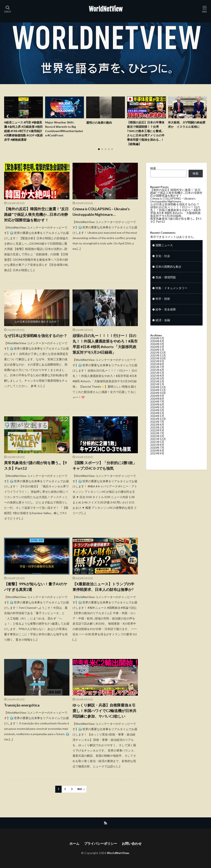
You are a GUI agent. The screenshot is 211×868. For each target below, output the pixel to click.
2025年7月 (157, 374)
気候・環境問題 (166, 285)
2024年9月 (157, 403)
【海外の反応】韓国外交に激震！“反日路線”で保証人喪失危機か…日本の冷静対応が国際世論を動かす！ (36, 214)
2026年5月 (157, 346)
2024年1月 (157, 423)
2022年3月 (157, 443)
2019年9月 (157, 461)
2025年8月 (157, 371)
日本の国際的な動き (169, 274)
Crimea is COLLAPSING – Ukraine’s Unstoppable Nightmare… (101, 212)
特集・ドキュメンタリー (171, 296)
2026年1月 (157, 357)
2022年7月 (157, 441)
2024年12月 (158, 394)
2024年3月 (157, 418)
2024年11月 (158, 397)
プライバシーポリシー (101, 844)
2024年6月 (157, 412)
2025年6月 (157, 377)
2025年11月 (158, 363)
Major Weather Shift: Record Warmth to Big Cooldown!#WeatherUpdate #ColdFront (64, 129)
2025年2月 (157, 389)
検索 (153, 168)
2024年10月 (158, 400)
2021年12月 (158, 446)
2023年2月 (157, 435)
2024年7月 (157, 409)
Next (80, 789)
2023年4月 (157, 432)
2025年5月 (157, 380)
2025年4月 (157, 383)
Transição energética (22, 705)
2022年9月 (157, 438)
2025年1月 (157, 392)
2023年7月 (157, 429)
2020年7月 (157, 455)
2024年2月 (157, 420)
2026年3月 (157, 351)
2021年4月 (157, 452)
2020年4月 (157, 458)
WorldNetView (106, 9)
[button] (8, 116)
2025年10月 (158, 366)
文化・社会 (163, 263)
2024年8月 (157, 406)
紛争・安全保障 (166, 317)
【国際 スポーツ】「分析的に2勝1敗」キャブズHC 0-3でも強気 (105, 465)
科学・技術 (163, 306)
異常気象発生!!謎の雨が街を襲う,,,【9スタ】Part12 (35, 465)
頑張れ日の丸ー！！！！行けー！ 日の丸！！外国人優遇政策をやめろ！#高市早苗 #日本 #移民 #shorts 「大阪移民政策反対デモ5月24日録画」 (105, 344)
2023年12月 (158, 426)
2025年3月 (157, 386)
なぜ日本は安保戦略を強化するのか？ (36, 336)
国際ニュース (164, 253)
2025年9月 (157, 369)
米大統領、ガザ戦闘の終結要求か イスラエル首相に (187, 125)
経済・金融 (163, 328)
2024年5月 (157, 415)
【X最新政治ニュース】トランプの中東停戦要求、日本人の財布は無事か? (103, 587)
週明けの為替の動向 (99, 123)
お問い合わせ (132, 844)
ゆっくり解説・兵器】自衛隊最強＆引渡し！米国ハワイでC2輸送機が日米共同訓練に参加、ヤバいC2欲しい (104, 711)
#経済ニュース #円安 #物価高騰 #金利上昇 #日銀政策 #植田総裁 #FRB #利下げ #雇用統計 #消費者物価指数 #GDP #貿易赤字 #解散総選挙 (23, 131)
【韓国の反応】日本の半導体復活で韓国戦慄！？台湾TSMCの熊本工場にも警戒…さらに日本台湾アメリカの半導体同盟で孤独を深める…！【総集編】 (146, 133)
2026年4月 (157, 348)
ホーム (74, 844)
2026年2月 (157, 354)
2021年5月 (157, 449)
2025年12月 (158, 360)
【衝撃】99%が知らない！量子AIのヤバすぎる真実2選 (36, 587)
